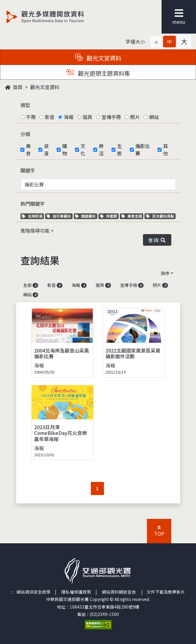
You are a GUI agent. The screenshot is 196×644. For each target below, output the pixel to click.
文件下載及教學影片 (166, 592)
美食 (28, 150)
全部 (31, 285)
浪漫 (46, 150)
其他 (166, 150)
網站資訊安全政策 (34, 592)
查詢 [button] (157, 240)
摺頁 (87, 117)
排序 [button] (165, 273)
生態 (119, 150)
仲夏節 (109, 216)
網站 (154, 117)
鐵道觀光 (86, 216)
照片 (135, 117)
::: (12, 592)
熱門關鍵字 (33, 204)
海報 (69, 117)
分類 (25, 134)
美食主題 (132, 216)
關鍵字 (28, 170)
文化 (83, 150)
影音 (50, 117)
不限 (31, 117)
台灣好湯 (33, 216)
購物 (65, 150)
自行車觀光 (59, 216)
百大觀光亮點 (160, 216)
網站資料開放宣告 (119, 592)
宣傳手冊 (111, 117)
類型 (25, 105)
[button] (156, 42)
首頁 (14, 87)
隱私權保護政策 (76, 592)
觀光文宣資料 (45, 87)
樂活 (101, 150)
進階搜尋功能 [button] (36, 230)
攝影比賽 (143, 150)
